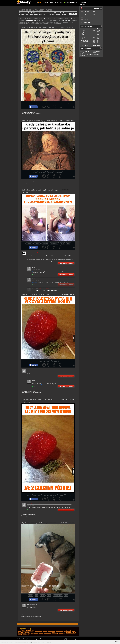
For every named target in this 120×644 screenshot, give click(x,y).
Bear (83, 35)
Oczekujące (58, 3)
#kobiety (62, 495)
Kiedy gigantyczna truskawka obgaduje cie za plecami (39, 27)
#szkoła (41, 361)
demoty (55, 633)
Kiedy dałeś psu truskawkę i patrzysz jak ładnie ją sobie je (39, 121)
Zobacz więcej (87, 23)
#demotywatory (37, 495)
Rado (83, 39)
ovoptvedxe (95, 54)
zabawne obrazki (38, 631)
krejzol (84, 32)
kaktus (83, 37)
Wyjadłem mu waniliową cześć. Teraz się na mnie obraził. (39, 523)
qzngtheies (83, 53)
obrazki (47, 18)
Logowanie (83, 3)
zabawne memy (51, 631)
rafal (83, 36)
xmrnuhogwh (91, 51)
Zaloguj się (24, 114)
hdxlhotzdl (96, 53)
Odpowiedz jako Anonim (66, 263)
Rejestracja (83, 5)
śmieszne (45, 631)
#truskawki (51, 172)
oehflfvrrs (83, 54)
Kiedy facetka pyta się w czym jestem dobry (35, 294)
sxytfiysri (83, 56)
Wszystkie (100, 45)
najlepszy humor (35, 633)
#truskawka (42, 103)
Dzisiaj (94, 45)
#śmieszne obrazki (58, 596)
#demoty (55, 495)
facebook (20, 635)
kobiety (19, 631)
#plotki (49, 103)
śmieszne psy (62, 633)
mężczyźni (67, 631)
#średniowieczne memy (30, 103)
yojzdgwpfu (98, 51)
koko (83, 33)
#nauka (47, 361)
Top (38, 3)
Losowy (45, 3)
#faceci (29, 495)
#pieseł (49, 596)
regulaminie (48, 642)
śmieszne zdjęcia (70, 19)
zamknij (117, 641)
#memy (30, 596)
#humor (43, 596)
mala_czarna (85, 40)
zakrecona (85, 43)
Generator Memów (70, 3)
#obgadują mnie (68, 103)
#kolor (63, 243)
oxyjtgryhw (89, 54)
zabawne (74, 631)
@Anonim (44, 384)
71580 (94, 14)
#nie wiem (37, 243)
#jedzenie (43, 172)
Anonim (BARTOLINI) (32, 604)
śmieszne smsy (26, 635)
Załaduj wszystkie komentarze (48, 291)
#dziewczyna (47, 495)
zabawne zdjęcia (24, 633)
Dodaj (51, 3)
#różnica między (54, 243)
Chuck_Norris (85, 42)
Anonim (84, 31)
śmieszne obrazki (66, 20)
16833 (94, 11)
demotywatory (31, 20)
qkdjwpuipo (83, 51)
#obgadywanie (57, 103)
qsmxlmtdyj (90, 53)
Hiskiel (33, 252)
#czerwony (29, 243)
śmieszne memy (28, 631)
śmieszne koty (71, 633)
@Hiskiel (34, 271)
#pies (36, 172)
